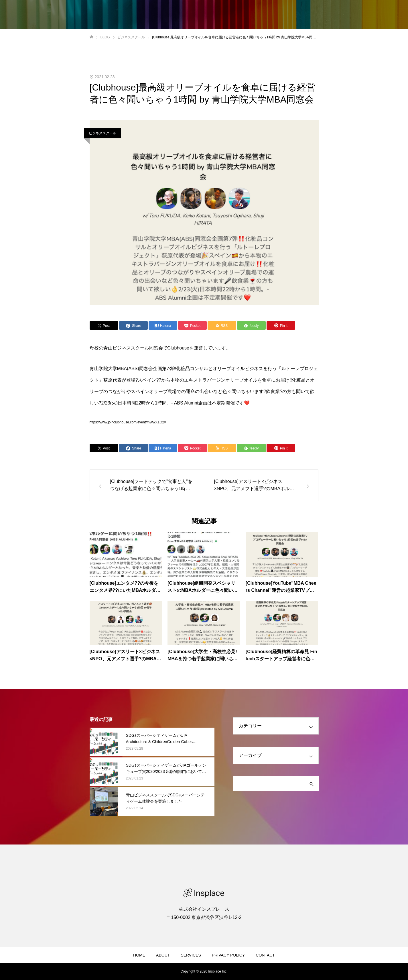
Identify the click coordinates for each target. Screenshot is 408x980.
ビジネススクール (103, 133)
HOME (139, 955)
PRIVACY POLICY (228, 955)
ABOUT (163, 955)
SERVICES (191, 955)
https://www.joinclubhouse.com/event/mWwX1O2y (128, 422)
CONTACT (265, 955)
